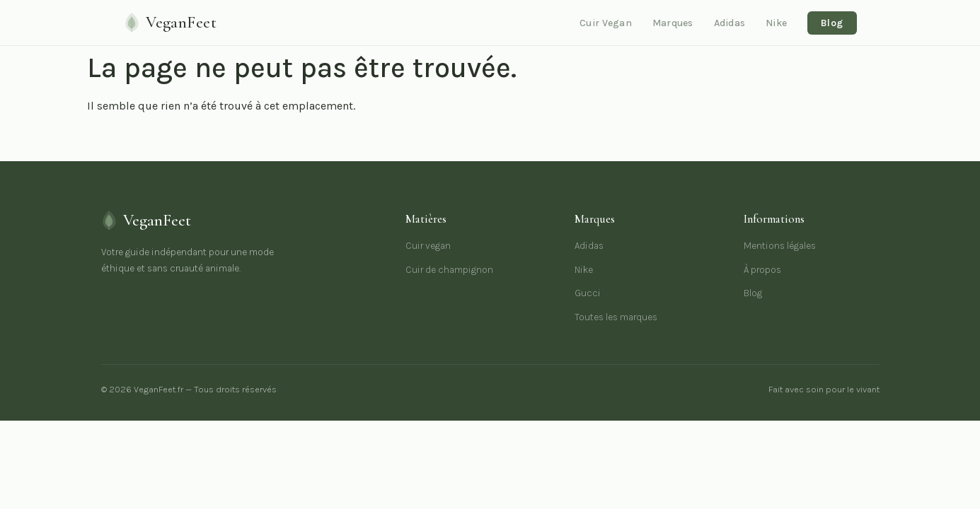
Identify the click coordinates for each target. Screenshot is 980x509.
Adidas (730, 23)
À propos (762, 270)
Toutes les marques (616, 317)
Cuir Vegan (606, 23)
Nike (776, 23)
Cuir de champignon (449, 270)
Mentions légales (780, 246)
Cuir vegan (428, 246)
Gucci (588, 293)
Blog (832, 23)
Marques (673, 23)
